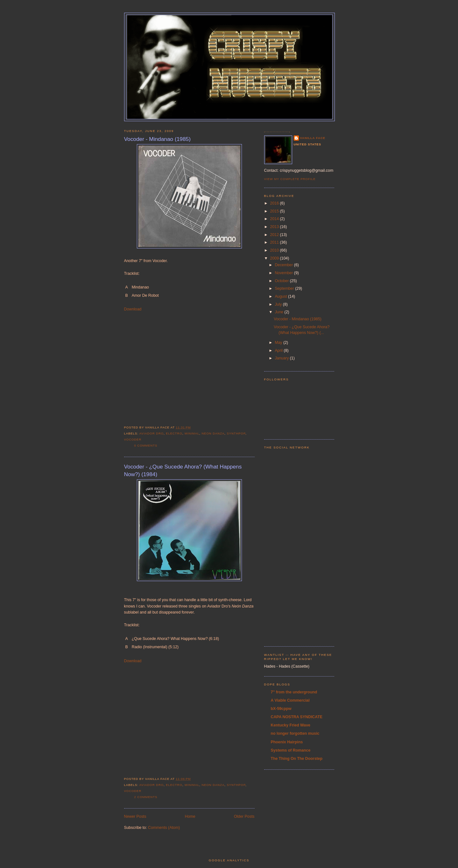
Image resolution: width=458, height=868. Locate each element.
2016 (275, 203)
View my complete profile (290, 179)
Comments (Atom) (164, 828)
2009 (275, 258)
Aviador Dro (151, 433)
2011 (275, 242)
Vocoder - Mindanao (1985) (157, 139)
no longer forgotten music (295, 733)
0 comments (146, 445)
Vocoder (133, 439)
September (285, 288)
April (279, 351)
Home (190, 816)
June (279, 312)
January (282, 358)
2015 (275, 211)
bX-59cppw (281, 709)
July (279, 304)
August (281, 296)
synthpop (236, 433)
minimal (192, 433)
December (284, 265)
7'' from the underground (294, 692)
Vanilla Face (313, 138)
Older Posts (244, 816)
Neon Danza (213, 433)
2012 (275, 235)
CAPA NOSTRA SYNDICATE (297, 717)
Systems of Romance (291, 750)
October (282, 281)
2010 (275, 250)
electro (174, 433)
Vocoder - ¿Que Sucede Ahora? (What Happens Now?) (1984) (183, 470)
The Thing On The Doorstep (297, 759)
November (284, 273)
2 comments (146, 797)
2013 (275, 227)
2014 (275, 219)
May (279, 343)
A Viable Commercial (290, 700)
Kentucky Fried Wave (291, 725)
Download (133, 309)
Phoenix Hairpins (287, 742)
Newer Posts (135, 816)
